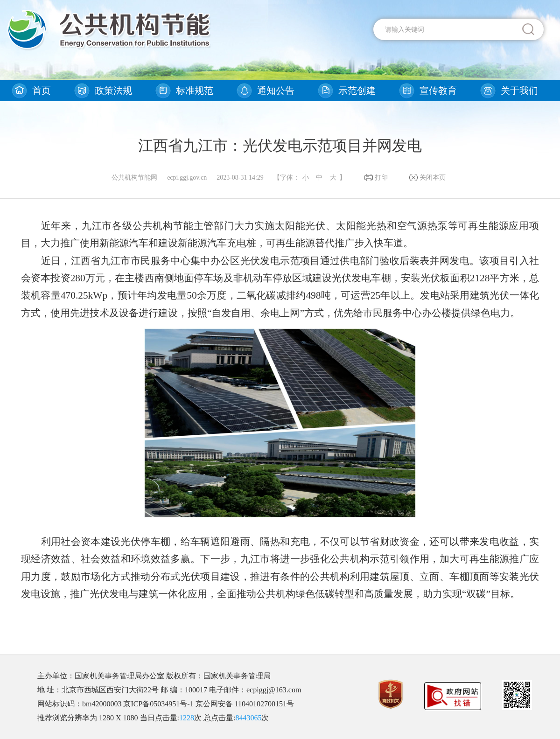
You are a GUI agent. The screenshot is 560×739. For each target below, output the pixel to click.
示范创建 (357, 91)
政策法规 (113, 91)
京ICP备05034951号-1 (158, 704)
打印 (381, 178)
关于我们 (519, 91)
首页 (42, 91)
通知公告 (276, 91)
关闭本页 (433, 178)
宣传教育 (438, 91)
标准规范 (195, 91)
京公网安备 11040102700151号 (245, 704)
